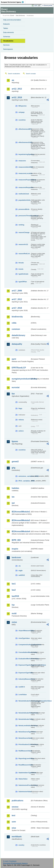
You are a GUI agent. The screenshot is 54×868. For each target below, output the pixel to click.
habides (15, 488)
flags (20, 408)
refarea (21, 420)
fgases (15, 441)
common (16, 329)
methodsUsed (24, 194)
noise (14, 622)
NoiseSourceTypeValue (24, 732)
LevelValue (23, 695)
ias (13, 497)
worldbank (17, 837)
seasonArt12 (23, 244)
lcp (13, 605)
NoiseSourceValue (24, 738)
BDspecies (22, 106)
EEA (13, 2)
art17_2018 (17, 308)
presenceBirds (24, 209)
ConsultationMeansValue (24, 652)
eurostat (16, 387)
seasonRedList (24, 254)
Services (6, 45)
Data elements (9, 32)
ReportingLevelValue (24, 758)
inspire (15, 549)
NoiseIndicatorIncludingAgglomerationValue (24, 701)
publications (18, 801)
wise (14, 828)
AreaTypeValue (24, 638)
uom (14, 822)
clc (20, 566)
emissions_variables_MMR (24, 476)
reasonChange (24, 232)
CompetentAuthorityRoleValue (24, 645)
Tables (6, 28)
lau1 (14, 584)
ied (13, 503)
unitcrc (21, 431)
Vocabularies (8, 41)
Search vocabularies (14, 74)
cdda (14, 323)
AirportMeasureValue (24, 631)
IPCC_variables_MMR (24, 481)
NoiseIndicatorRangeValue (24, 713)
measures (22, 161)
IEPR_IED (16, 540)
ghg (13, 468)
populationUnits (24, 200)
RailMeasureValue (24, 751)
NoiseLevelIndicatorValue (24, 726)
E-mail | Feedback (10, 861)
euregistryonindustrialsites (21, 379)
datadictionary (18, 335)
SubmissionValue (24, 792)
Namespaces (8, 49)
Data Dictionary (20, 16)
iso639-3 (22, 687)
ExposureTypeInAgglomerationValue (24, 665)
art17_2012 (17, 299)
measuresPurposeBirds (24, 180)
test (13, 815)
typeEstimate (23, 274)
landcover (16, 557)
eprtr (14, 359)
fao (13, 394)
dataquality (17, 344)
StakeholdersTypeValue (24, 773)
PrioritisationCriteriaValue (24, 744)
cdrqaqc (22, 112)
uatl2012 (22, 575)
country (21, 845)
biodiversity (17, 317)
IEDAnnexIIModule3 (21, 520)
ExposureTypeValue (24, 673)
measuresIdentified (24, 167)
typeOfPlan (23, 282)
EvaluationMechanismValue (24, 659)
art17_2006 (17, 291)
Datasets (6, 24)
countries (22, 120)
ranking (21, 225)
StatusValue (23, 779)
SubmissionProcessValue (24, 785)
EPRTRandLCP (19, 368)
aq (13, 80)
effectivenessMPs (24, 129)
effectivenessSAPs (24, 142)
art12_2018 (17, 97)
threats (21, 263)
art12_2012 (17, 89)
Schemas (7, 37)
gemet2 (15, 462)
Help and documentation (12, 20)
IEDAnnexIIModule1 (21, 512)
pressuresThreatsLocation (24, 216)
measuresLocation (24, 173)
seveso (15, 807)
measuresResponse (24, 187)
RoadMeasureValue (24, 765)
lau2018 (15, 596)
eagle (21, 571)
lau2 (14, 590)
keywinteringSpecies (24, 154)
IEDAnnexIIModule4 (21, 531)
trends (21, 269)
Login (36, 5)
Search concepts (31, 74)
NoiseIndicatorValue (24, 719)
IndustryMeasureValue (24, 679)
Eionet (12, 16)
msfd (14, 613)
